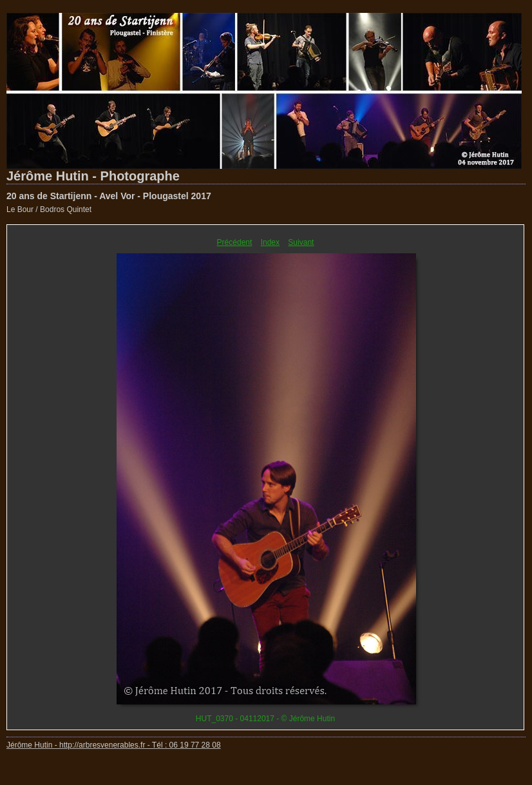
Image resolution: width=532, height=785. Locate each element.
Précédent (235, 242)
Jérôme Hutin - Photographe (93, 176)
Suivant (301, 242)
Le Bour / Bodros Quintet (49, 209)
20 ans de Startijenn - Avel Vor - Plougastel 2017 (109, 196)
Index (270, 242)
